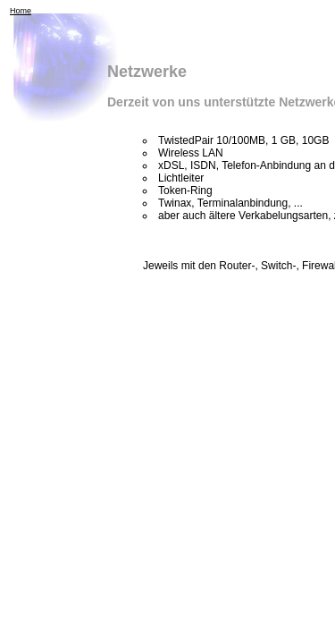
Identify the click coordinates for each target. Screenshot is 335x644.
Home (21, 11)
